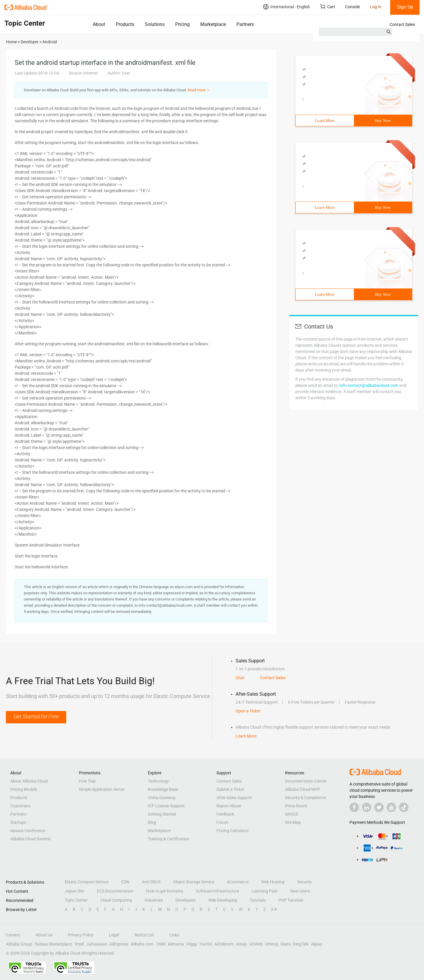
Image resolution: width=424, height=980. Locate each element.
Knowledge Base (163, 789)
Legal (114, 935)
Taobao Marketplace (53, 944)
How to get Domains (165, 891)
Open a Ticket (248, 711)
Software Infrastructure (217, 891)
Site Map (293, 822)
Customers (20, 806)
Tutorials (258, 900)
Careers (13, 935)
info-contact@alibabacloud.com (369, 385)
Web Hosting (273, 882)
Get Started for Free (36, 716)
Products (125, 24)
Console (352, 7)
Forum (222, 822)
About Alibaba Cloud (29, 781)
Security (304, 882)
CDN (125, 882)
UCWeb (256, 944)
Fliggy (192, 944)
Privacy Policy (81, 935)
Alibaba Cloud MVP (303, 789)
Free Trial (87, 781)
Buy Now (383, 121)
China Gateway (162, 798)
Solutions (155, 24)
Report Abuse (229, 806)
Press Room (296, 806)
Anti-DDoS (151, 882)
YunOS (206, 944)
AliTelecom (224, 944)
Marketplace (213, 24)
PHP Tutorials (291, 900)
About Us (44, 935)
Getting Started (162, 814)
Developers (185, 900)
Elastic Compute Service (87, 882)
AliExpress (119, 944)
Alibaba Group (19, 944)
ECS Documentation (115, 891)
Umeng (271, 944)
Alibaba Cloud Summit (30, 839)
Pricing (182, 24)
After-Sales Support (234, 798)
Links (174, 935)
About (99, 24)
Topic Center (76, 900)
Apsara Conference (28, 831)
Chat (240, 678)
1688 (161, 944)
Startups (18, 822)
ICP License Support (166, 806)
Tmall (79, 944)
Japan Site (74, 891)
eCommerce (238, 882)
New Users (300, 891)
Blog (152, 822)
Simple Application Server (102, 789)
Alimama (176, 944)
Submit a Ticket (230, 789)
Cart (328, 7)
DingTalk (301, 944)
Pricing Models (24, 789)
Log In (376, 7)
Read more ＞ (199, 90)
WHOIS (291, 814)
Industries (154, 900)
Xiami (285, 944)
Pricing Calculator (233, 831)
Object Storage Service (194, 882)
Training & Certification (169, 839)
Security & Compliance (305, 798)
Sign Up (405, 7)
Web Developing (223, 900)
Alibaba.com (142, 944)
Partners (245, 24)
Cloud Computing (116, 900)
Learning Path (265, 891)
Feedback (225, 814)
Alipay (317, 944)
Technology (158, 781)
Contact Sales (402, 24)
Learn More (325, 121)
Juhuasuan (97, 944)
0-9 (274, 909)
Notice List (144, 935)
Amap (242, 944)
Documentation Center (306, 781)
